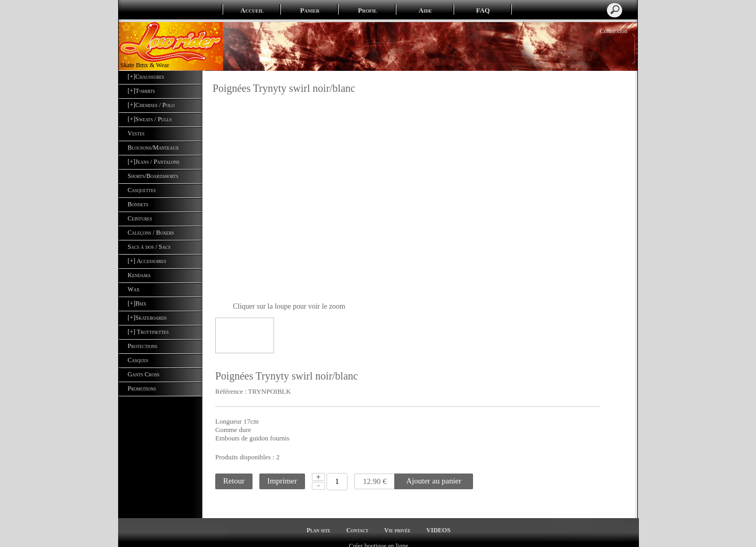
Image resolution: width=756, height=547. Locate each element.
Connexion (613, 31)
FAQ (483, 10)
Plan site (318, 521)
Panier (310, 10)
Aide (425, 10)
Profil (367, 10)
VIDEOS (438, 521)
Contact (357, 521)
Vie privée (397, 521)
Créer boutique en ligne (379, 537)
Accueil (252, 10)
